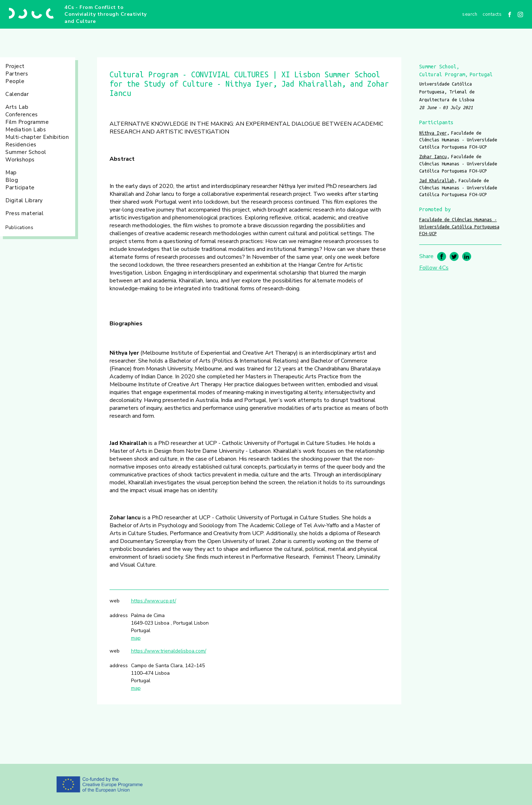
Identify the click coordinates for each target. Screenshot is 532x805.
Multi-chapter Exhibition (37, 137)
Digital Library (24, 200)
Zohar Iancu (433, 156)
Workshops (20, 160)
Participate (20, 188)
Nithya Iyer (433, 133)
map (136, 638)
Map (11, 173)
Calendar (17, 94)
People (15, 81)
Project (15, 66)
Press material (24, 213)
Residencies (21, 145)
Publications (19, 228)
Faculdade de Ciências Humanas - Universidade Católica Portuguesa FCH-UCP (459, 226)
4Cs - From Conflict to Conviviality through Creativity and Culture (106, 14)
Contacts (492, 14)
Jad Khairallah (437, 180)
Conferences (22, 115)
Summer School (26, 152)
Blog (12, 180)
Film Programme (27, 122)
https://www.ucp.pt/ (154, 601)
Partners (17, 74)
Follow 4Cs (434, 268)
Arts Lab (17, 107)
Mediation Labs (26, 130)
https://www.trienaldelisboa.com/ (169, 651)
